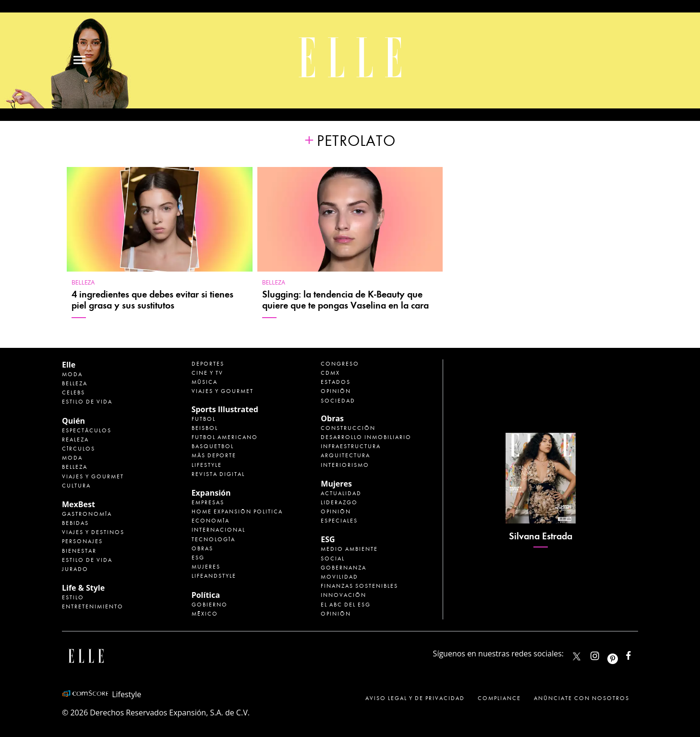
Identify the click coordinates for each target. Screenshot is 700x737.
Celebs (73, 392)
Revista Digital (218, 474)
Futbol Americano (225, 437)
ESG (198, 558)
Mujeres (206, 567)
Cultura (76, 486)
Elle (69, 365)
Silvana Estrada (541, 536)
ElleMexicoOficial (637, 654)
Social (333, 559)
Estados (336, 382)
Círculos (78, 449)
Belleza (83, 282)
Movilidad (339, 577)
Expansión (211, 493)
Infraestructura (351, 446)
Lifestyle (207, 465)
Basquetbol (213, 446)
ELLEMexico (577, 656)
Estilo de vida (87, 402)
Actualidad (341, 493)
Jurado (75, 569)
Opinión (336, 391)
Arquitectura (345, 455)
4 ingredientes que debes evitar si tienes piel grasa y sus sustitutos (152, 300)
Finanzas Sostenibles (359, 586)
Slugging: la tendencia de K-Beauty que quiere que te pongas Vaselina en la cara (345, 300)
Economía (211, 521)
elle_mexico (603, 654)
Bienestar (79, 551)
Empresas (208, 502)
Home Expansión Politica (237, 511)
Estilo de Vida (87, 560)
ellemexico (621, 654)
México (205, 614)
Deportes (208, 364)
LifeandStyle (214, 576)
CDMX (330, 373)
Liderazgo (339, 502)
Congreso (340, 364)
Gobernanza (344, 568)
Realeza (75, 440)
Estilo (73, 597)
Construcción (348, 428)
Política (206, 595)
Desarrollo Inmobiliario (366, 437)
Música (205, 382)
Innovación (344, 595)
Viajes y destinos (93, 532)
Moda (72, 374)
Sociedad (338, 401)
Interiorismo (345, 465)
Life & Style (83, 588)
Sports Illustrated (225, 409)
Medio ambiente (349, 549)
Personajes (82, 541)
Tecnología (213, 539)
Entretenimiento (93, 606)
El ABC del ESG (346, 605)
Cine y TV (207, 373)
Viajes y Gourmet (93, 476)
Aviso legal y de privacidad (415, 698)
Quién (73, 421)
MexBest (78, 504)
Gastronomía (87, 514)
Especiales (339, 521)
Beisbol (205, 428)
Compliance (499, 698)
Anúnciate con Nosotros (582, 698)
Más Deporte (214, 455)
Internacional (218, 530)
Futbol (204, 419)
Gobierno (210, 605)
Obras (202, 548)
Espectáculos (87, 430)
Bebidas (75, 523)
